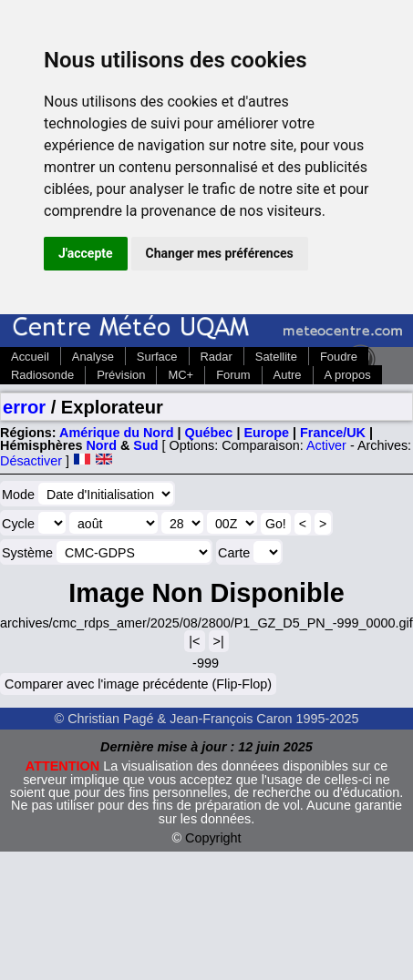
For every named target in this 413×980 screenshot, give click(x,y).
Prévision (121, 375)
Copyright (213, 838)
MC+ (181, 375)
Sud (145, 445)
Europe (266, 433)
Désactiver (31, 461)
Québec (209, 433)
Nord (101, 445)
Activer (326, 445)
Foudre (339, 357)
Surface (157, 357)
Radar (217, 357)
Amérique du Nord (117, 433)
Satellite (276, 357)
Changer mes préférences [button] (220, 253)
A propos (348, 375)
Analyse (93, 357)
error (24, 407)
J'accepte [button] (86, 253)
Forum (233, 375)
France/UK (333, 433)
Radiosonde (42, 375)
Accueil (30, 357)
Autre (288, 375)
